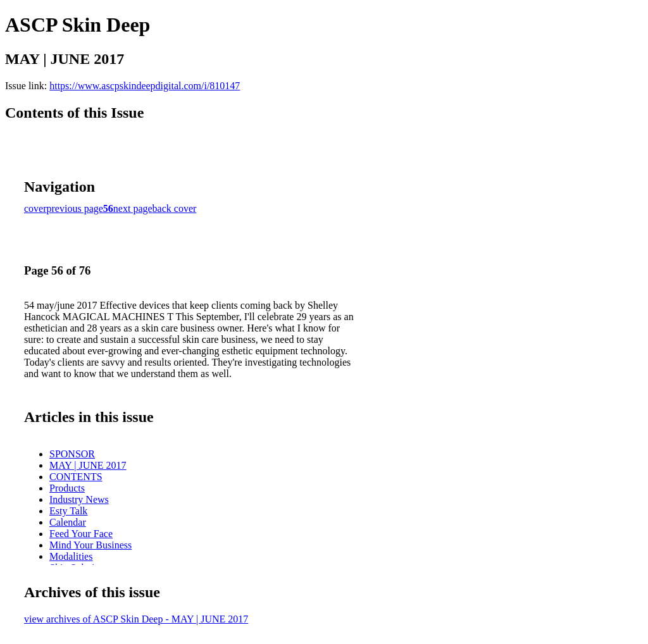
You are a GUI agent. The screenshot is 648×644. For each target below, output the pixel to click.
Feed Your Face (81, 534)
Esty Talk (68, 511)
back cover (175, 208)
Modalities (71, 556)
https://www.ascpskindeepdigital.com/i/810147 (145, 86)
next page (133, 208)
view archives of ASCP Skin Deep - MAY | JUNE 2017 (136, 619)
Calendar (68, 522)
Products (67, 488)
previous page (75, 208)
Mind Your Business (90, 545)
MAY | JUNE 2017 (88, 465)
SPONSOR (72, 454)
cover (35, 208)
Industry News (79, 499)
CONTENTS (76, 477)
